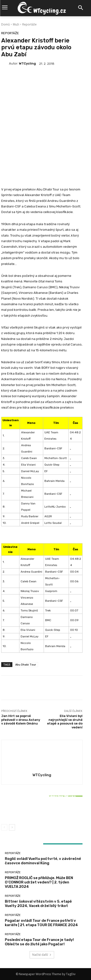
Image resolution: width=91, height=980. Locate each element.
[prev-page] (4, 827)
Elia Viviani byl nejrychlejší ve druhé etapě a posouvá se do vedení (65, 722)
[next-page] (12, 827)
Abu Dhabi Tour (26, 664)
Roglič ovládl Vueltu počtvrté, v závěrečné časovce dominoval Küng (43, 861)
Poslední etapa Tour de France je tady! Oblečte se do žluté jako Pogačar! (39, 942)
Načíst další (42, 955)
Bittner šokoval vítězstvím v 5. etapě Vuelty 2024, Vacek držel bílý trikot (42, 809)
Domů (5, 24)
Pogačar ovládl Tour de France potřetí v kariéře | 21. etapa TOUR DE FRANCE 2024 (41, 923)
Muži (16, 24)
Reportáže (29, 24)
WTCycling (27, 63)
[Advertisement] (45, 121)
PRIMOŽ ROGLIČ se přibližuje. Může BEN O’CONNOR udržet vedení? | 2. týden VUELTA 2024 (39, 882)
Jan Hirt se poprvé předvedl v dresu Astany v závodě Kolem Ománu (21, 720)
